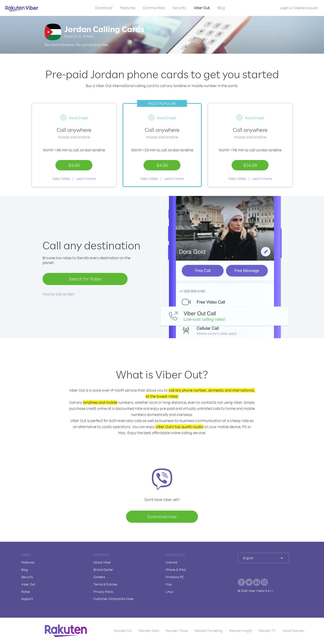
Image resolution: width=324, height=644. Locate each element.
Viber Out (202, 8)
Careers (99, 577)
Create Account (306, 8)
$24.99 (250, 165)
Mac (169, 584)
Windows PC (175, 577)
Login (284, 8)
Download (104, 8)
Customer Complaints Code (113, 599)
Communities (154, 8)
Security (179, 8)
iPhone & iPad (176, 570)
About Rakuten (293, 631)
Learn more (86, 179)
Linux (169, 592)
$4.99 (162, 165)
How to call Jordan (58, 294)
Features (128, 8)
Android (171, 562)
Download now (162, 517)
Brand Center (103, 570)
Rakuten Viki (123, 631)
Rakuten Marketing (209, 631)
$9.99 (74, 165)
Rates (26, 592)
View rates (61, 179)
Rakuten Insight (241, 631)
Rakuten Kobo (149, 631)
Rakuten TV (267, 631)
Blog (221, 8)
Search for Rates (85, 279)
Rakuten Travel (177, 631)
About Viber (102, 562)
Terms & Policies (105, 584)
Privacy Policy (104, 592)
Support (27, 599)
